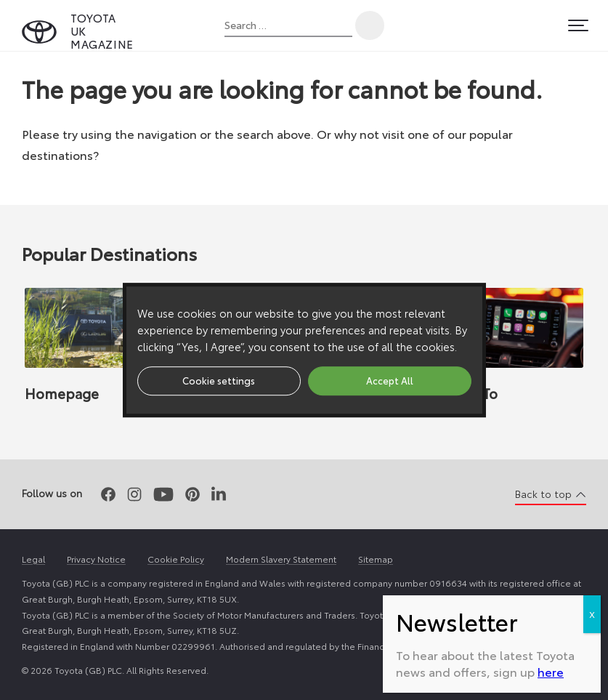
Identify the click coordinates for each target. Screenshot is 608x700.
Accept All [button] (390, 380)
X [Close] (592, 614)
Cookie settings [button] (219, 380)
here (551, 671)
